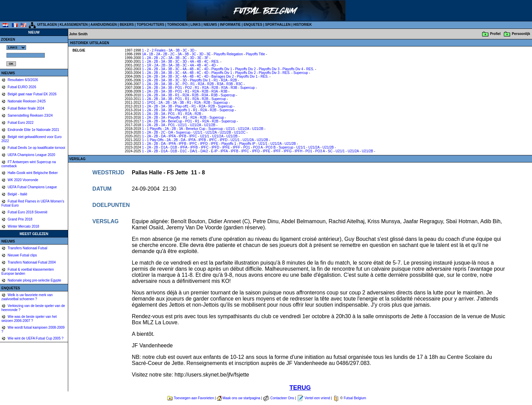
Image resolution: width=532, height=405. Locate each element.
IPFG (288, 151)
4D (214, 65)
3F (206, 58)
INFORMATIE (230, 25)
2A (158, 54)
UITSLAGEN (47, 25)
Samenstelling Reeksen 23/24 (30, 115)
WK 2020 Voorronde (23, 180)
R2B (234, 80)
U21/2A (196, 125)
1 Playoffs (154, 129)
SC (330, 151)
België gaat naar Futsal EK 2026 (32, 94)
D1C (184, 151)
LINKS (195, 25)
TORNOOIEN (177, 25)
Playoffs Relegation (228, 54)
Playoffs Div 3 (269, 69)
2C (173, 54)
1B (151, 54)
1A (144, 54)
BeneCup (175, 121)
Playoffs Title (256, 54)
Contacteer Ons (282, 398)
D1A (164, 147)
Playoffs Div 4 (293, 69)
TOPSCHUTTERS (151, 25)
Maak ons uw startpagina (241, 398)
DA (170, 132)
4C (206, 62)
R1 (216, 80)
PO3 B (271, 147)
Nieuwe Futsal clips (22, 255)
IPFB (183, 136)
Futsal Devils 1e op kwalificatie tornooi (36, 148)
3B (177, 50)
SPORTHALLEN (278, 25)
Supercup (301, 73)
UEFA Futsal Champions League (32, 187)
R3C (239, 84)
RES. (215, 62)
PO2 (188, 88)
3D (192, 50)
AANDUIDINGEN (104, 25)
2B (165, 54)
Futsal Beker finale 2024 (26, 108)
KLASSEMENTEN (74, 25)
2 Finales (159, 50)
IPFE (214, 144)
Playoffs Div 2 (245, 69)
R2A (224, 80)
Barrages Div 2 (223, 76)
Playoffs (174, 118)
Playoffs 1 (183, 110)
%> (16, 47)
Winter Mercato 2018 (23, 226)
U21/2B (210, 125)
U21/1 (182, 125)
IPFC (193, 136)
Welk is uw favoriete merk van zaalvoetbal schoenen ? (27, 297)
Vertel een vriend (317, 398)
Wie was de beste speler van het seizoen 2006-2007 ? (29, 319)
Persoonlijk (521, 34)
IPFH (298, 151)
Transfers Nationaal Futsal (27, 248)
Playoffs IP (247, 144)
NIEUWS (210, 25)
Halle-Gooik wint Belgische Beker (32, 173)
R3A (220, 84)
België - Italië (17, 194)
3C (185, 50)
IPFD (224, 140)
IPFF (236, 147)
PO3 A (258, 147)
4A (192, 62)
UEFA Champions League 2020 (31, 155)
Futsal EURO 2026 (22, 87)
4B (199, 62)
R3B (230, 84)
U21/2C (240, 132)
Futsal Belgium (355, 398)
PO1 (178, 88)
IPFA (172, 136)
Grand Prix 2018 (20, 219)
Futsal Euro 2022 (20, 123)
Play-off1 (182, 106)
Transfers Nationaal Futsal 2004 (31, 262)
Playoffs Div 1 (222, 69)
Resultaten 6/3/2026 (22, 80)
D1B (174, 147)
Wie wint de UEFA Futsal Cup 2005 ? (35, 338)
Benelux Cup (196, 129)
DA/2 (204, 151)
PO (185, 84)
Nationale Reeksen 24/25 (26, 101)
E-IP (214, 151)
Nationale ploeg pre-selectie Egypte (34, 280)
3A (171, 50)
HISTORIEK (303, 25)
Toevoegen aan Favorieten (194, 398)
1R (149, 65)
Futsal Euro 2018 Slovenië (27, 212)
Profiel (495, 34)
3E (209, 54)
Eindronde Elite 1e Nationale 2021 (33, 130)
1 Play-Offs (155, 140)
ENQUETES (253, 25)
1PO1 (151, 103)
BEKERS (127, 25)
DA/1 (194, 151)
